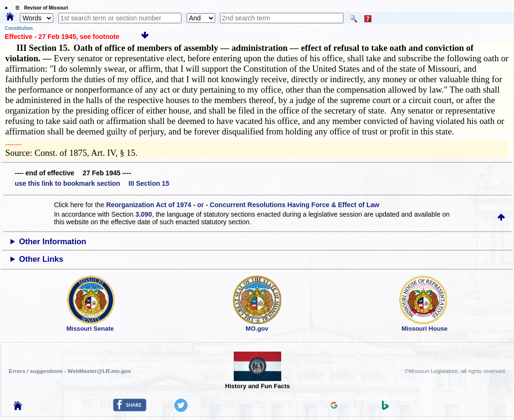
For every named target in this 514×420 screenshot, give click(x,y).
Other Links (41, 259)
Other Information (53, 242)
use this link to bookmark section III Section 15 (92, 183)
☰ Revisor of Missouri (39, 8)
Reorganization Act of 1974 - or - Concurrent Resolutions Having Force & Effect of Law (243, 205)
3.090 (144, 214)
